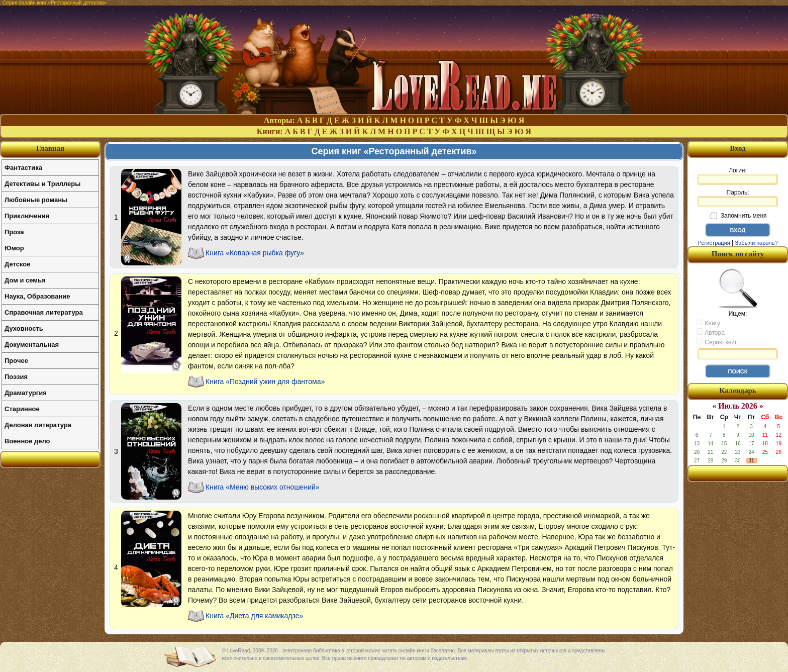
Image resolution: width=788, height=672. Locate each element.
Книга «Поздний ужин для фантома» (265, 381)
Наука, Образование (37, 296)
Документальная (32, 345)
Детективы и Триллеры (42, 184)
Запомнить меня (738, 216)
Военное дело (27, 441)
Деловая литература (38, 425)
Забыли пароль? (757, 243)
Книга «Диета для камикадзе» (254, 616)
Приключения (27, 216)
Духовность (24, 328)
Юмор (14, 248)
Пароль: (738, 198)
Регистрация (714, 243)
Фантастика (23, 168)
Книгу (708, 323)
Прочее (16, 361)
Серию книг (717, 342)
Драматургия (26, 393)
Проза (14, 232)
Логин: (738, 176)
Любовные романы (36, 200)
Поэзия (16, 377)
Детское (17, 264)
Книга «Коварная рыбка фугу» (255, 253)
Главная (50, 148)
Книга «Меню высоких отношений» (263, 487)
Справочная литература (44, 312)
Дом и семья (25, 280)
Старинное (22, 409)
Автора (711, 332)
